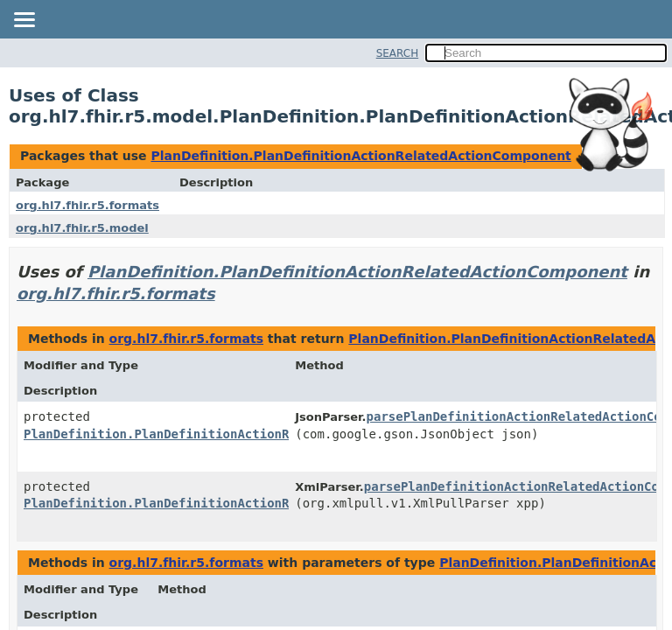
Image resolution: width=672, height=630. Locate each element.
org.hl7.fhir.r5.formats (87, 205)
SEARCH (398, 53)
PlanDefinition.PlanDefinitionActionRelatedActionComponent (360, 156)
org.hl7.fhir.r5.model (82, 228)
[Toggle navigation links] (24, 21)
